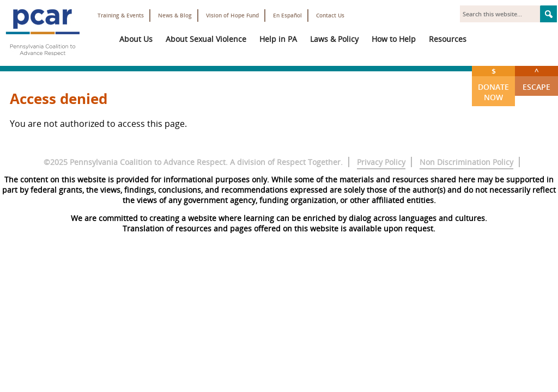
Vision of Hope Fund (232, 16)
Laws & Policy (334, 39)
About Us (136, 39)
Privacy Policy (381, 162)
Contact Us (330, 16)
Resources (448, 39)
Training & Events (121, 16)
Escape (536, 79)
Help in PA (278, 39)
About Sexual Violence (206, 39)
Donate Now (493, 84)
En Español (287, 16)
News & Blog (175, 16)
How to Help (394, 39)
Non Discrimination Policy (466, 162)
